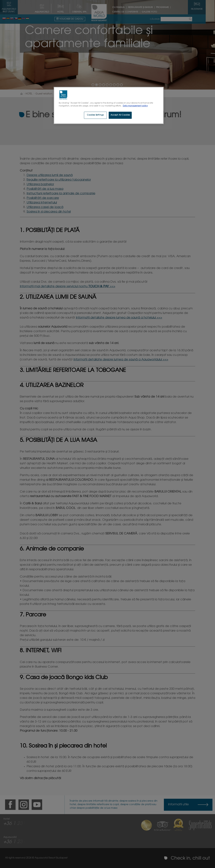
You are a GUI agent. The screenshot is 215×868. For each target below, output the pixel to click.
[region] (109, 105)
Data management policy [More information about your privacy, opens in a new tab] (135, 106)
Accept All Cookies (120, 115)
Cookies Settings (95, 115)
